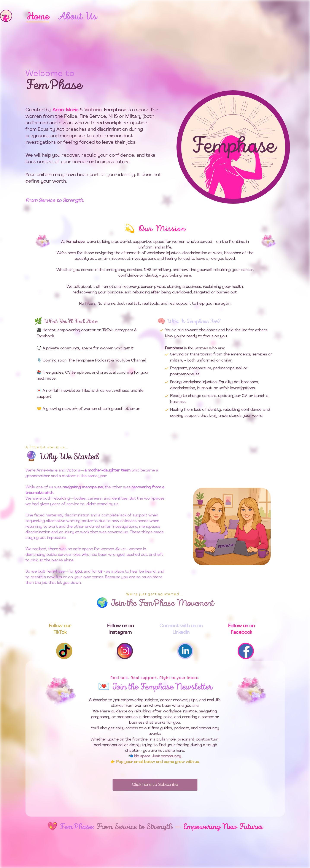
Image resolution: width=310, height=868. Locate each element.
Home (38, 17)
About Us (77, 17)
